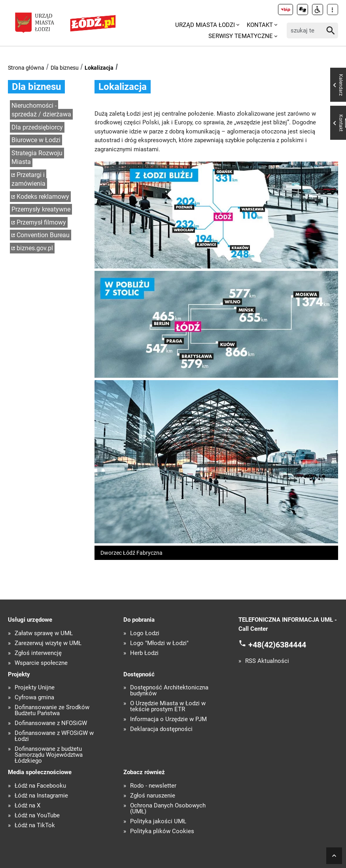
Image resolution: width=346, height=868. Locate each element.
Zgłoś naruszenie (153, 796)
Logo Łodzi (145, 633)
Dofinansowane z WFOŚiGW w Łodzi (54, 736)
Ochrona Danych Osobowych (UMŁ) (168, 809)
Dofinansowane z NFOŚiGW (51, 723)
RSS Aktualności (267, 661)
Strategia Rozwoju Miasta (37, 158)
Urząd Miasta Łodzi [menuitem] (205, 25)
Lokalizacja (99, 68)
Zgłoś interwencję (38, 653)
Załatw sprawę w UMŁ (44, 633)
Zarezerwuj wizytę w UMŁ (48, 643)
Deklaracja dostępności (161, 729)
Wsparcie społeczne (41, 663)
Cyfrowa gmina (34, 698)
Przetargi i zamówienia (28, 179)
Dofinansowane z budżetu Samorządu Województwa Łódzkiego (49, 755)
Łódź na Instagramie (41, 796)
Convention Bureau (43, 235)
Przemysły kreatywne (41, 209)
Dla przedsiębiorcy (37, 127)
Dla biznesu (65, 68)
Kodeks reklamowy (43, 197)
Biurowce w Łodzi (36, 140)
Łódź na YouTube (37, 816)
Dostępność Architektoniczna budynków (169, 691)
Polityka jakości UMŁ (158, 821)
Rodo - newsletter (153, 786)
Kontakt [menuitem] (260, 25)
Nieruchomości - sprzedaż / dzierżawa (41, 110)
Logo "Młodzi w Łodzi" (159, 643)
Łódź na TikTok (35, 825)
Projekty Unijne (35, 688)
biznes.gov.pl (35, 248)
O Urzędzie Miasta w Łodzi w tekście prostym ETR (168, 706)
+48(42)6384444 (277, 645)
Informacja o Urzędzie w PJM (168, 719)
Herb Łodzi (144, 653)
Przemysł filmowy (41, 222)
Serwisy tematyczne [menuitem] (241, 36)
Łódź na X (27, 806)
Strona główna (26, 68)
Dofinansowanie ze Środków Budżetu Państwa (52, 710)
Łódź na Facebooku (40, 786)
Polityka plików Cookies (162, 831)
